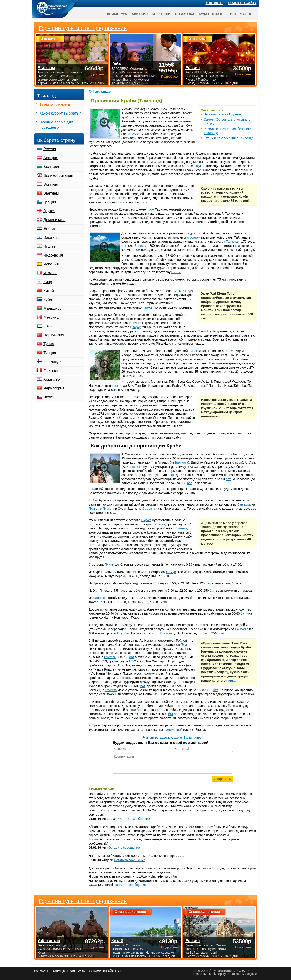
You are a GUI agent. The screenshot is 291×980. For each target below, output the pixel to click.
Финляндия (54, 362)
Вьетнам (51, 193)
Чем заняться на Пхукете (222, 114)
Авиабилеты (143, 14)
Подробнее (96, 947)
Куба (48, 300)
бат (172, 475)
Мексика (51, 317)
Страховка (185, 14)
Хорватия (52, 379)
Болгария (52, 167)
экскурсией (174, 730)
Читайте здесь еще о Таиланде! (173, 737)
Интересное (241, 14)
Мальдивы (53, 308)
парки (122, 198)
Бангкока (133, 134)
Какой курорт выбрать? (60, 113)
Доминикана (54, 220)
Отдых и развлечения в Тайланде (229, 138)
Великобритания (58, 176)
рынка (229, 351)
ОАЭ (48, 326)
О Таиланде (100, 91)
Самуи (237, 462)
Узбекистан (49, 941)
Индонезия (53, 255)
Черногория (54, 388)
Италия (50, 273)
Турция (50, 353)
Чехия (49, 397)
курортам (193, 237)
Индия (49, 246)
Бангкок (140, 246)
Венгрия (51, 184)
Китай (49, 291)
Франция (51, 370)
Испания (51, 264)
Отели (165, 14)
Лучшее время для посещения (56, 125)
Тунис (49, 344)
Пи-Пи (176, 272)
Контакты (214, 3)
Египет (49, 229)
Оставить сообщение (134, 819)
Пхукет (199, 166)
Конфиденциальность (68, 971)
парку (136, 327)
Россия (50, 149)
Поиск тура (117, 14)
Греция (50, 202)
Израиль (51, 238)
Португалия (54, 335)
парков (148, 307)
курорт (193, 233)
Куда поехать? (212, 14)
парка (231, 681)
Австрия (51, 158)
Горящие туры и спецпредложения (83, 901)
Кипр (48, 282)
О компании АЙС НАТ (105, 971)
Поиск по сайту (242, 3)
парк (151, 209)
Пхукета (232, 242)
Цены (158, 694)
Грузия (49, 211)
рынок (193, 351)
